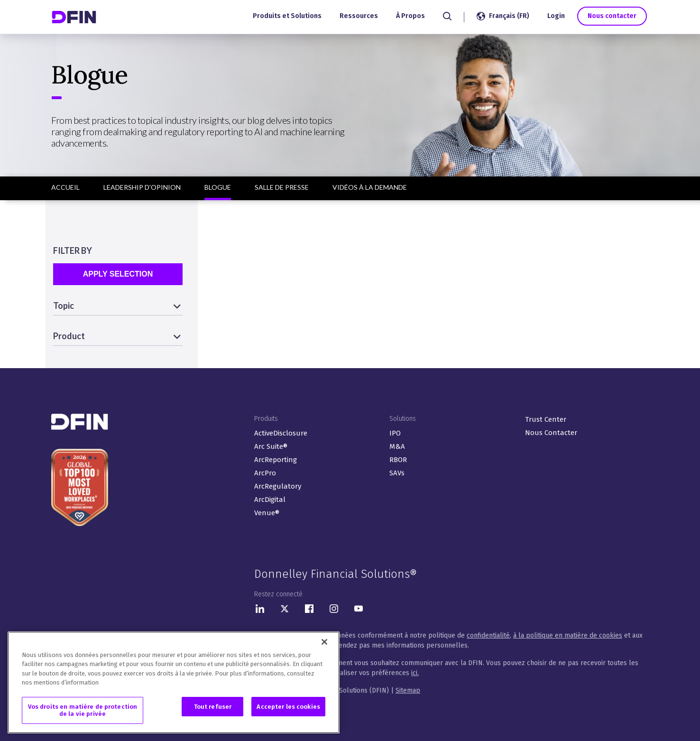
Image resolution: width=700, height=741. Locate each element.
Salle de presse (282, 187)
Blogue (218, 187)
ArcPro (265, 473)
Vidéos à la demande (370, 187)
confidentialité (488, 635)
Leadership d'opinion (142, 187)
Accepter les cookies (288, 708)
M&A (397, 446)
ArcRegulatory (278, 486)
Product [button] (69, 336)
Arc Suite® (271, 446)
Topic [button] (64, 306)
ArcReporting (276, 460)
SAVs (397, 473)
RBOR (398, 460)
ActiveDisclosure (281, 433)
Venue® (267, 513)
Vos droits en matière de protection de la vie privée (83, 711)
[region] (174, 683)
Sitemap (408, 690)
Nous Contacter (551, 433)
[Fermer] (324, 643)
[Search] (447, 16)
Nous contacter (612, 16)
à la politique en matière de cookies (568, 635)
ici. (415, 673)
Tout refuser (213, 708)
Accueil (65, 187)
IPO (395, 433)
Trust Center (546, 419)
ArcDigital (270, 500)
